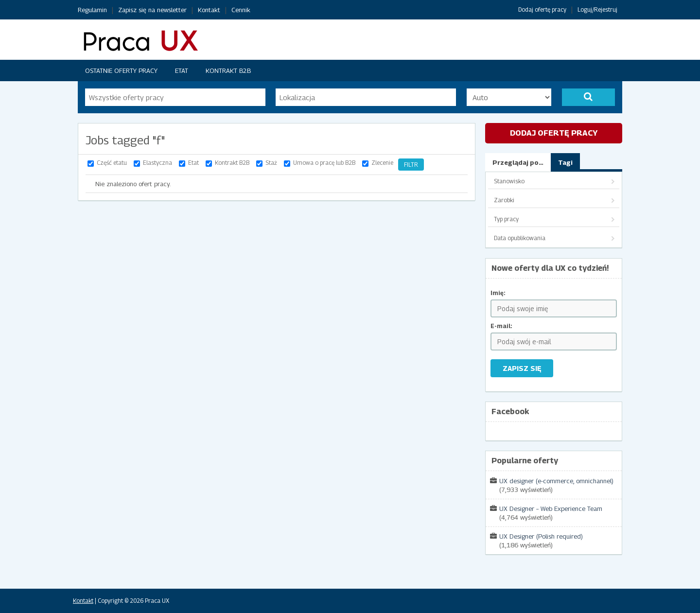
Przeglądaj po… (518, 162)
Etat (182, 70)
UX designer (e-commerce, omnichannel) (556, 481)
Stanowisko (509, 181)
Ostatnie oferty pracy (121, 70)
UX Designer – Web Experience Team (551, 508)
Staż (271, 163)
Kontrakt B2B (228, 70)
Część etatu (112, 163)
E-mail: (501, 326)
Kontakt (209, 10)
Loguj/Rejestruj (597, 9)
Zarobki (504, 200)
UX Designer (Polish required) (541, 536)
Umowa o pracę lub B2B (324, 163)
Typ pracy (506, 219)
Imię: (498, 293)
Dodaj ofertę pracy (542, 9)
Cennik (241, 10)
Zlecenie (382, 163)
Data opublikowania (520, 238)
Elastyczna (157, 163)
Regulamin (92, 10)
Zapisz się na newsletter (152, 10)
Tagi (565, 162)
